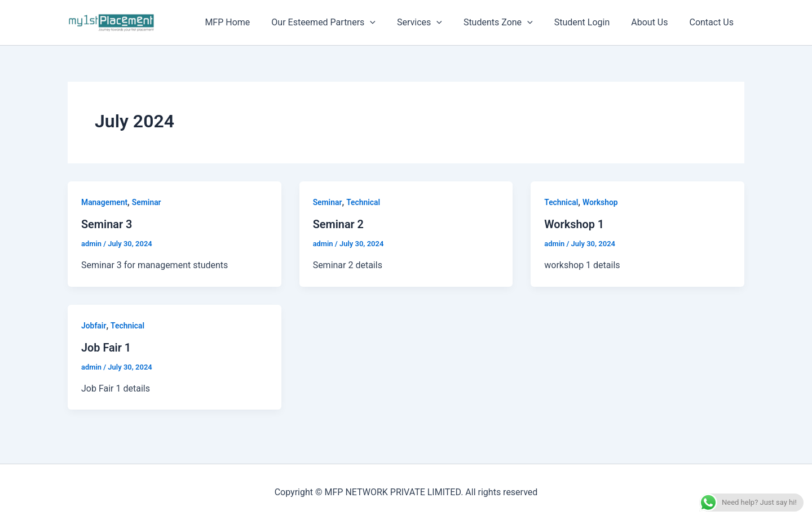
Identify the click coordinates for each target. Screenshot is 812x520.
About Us (654, 22)
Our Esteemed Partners (342, 23)
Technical (364, 202)
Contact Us (713, 22)
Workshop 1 (574, 224)
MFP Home (249, 22)
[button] (389, 23)
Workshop (601, 202)
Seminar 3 (107, 224)
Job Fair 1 (106, 347)
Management (105, 202)
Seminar (147, 202)
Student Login (591, 22)
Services (435, 23)
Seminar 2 (339, 224)
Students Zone (510, 23)
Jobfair (94, 325)
